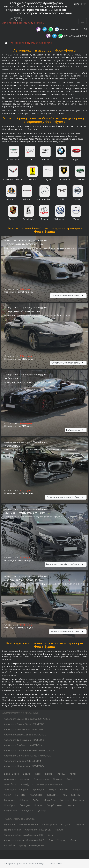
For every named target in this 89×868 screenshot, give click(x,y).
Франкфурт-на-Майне (49, 785)
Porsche (13, 220)
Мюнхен (65, 800)
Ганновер (20, 795)
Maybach (11, 200)
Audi (30, 160)
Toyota (44, 220)
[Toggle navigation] (83, 21)
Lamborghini (64, 180)
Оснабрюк (10, 806)
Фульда (52, 790)
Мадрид (62, 841)
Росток (39, 806)
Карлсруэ (52, 795)
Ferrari (32, 180)
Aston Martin (14, 160)
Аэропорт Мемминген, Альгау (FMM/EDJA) (28, 756)
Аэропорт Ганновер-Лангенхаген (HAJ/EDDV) (30, 751)
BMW (61, 160)
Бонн (38, 774)
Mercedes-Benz (44, 200)
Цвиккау (41, 811)
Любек (36, 800)
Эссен (70, 779)
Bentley (46, 160)
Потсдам (25, 806)
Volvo (76, 220)
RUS (76, 4)
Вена (50, 835)
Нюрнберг (79, 800)
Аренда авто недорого (32, 846)
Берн (73, 841)
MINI (62, 200)
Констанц (10, 800)
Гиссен (64, 790)
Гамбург (76, 790)
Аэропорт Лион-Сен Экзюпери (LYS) (24, 835)
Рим (51, 841)
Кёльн (73, 774)
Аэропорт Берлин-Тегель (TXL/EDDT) (24, 725)
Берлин (27, 774)
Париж (59, 830)
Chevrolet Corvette (13, 180)
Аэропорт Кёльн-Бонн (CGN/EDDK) (23, 730)
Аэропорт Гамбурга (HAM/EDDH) (23, 746)
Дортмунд (10, 779)
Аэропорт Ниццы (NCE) (38, 830)
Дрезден (25, 779)
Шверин (70, 806)
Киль (64, 795)
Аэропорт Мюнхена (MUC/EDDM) (23, 761)
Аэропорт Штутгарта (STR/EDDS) (24, 767)
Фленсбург (10, 785)
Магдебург (50, 800)
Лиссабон (9, 846)
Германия (9, 825)
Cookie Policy (55, 864)
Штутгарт (11, 811)
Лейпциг (24, 800)
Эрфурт (58, 779)
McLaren (27, 200)
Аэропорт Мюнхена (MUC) (57, 825)
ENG (84, 4)
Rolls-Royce (29, 220)
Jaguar (48, 180)
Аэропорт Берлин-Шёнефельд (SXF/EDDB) (27, 719)
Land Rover (80, 180)
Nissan (78, 200)
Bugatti (76, 160)
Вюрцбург (27, 811)
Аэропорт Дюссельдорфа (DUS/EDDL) (25, 735)
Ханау (7, 795)
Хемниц (61, 774)
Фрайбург (38, 790)
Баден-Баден (11, 774)
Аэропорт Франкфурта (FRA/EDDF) (24, 740)
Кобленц (76, 795)
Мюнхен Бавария (28, 825)
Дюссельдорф (41, 779)
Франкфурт (26, 785)
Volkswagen (60, 220)
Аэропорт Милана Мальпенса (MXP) (24, 841)
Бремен (49, 774)
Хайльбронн (36, 795)
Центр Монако (12, 830)
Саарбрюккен (54, 806)
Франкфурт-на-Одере (16, 790)
